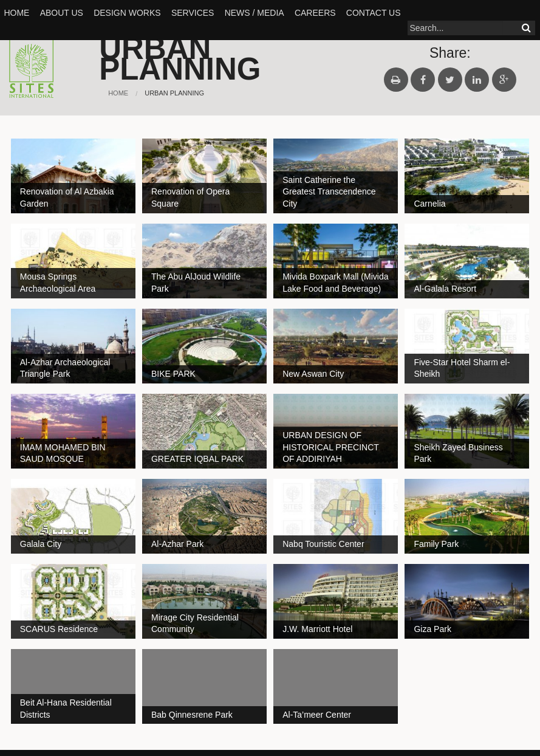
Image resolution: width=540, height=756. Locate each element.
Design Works (127, 13)
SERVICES (193, 13)
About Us (62, 13)
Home (16, 13)
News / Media (255, 13)
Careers (315, 13)
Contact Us (374, 13)
